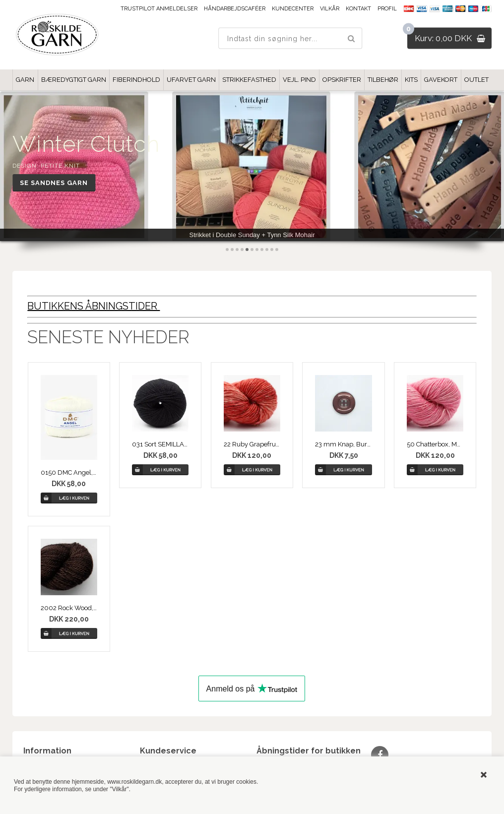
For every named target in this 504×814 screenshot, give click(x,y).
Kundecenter (293, 9)
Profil (387, 9)
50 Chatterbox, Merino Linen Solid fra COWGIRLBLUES (435, 444)
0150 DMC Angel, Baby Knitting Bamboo (69, 472)
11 (277, 250)
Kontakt (358, 9)
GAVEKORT (441, 80)
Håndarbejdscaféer (235, 9)
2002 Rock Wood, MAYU (69, 608)
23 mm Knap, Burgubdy (343, 444)
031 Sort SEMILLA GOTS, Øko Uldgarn (160, 444)
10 (272, 250)
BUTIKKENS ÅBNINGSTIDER (94, 306)
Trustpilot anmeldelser (159, 9)
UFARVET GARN (191, 80)
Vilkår (330, 9)
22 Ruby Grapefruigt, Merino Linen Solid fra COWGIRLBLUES (252, 444)
